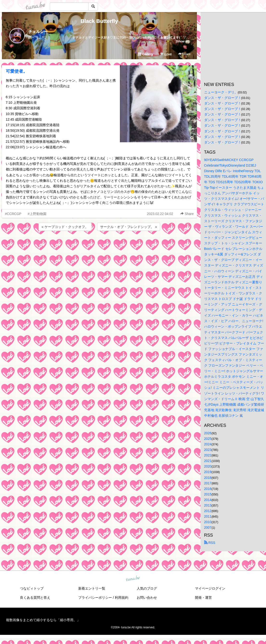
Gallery (145, 54)
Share (184, 54)
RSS (210, 543)
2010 (208, 522)
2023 (208, 450)
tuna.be (133, 579)
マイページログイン (210, 588)
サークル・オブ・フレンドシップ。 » (129, 227)
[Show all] (182, 41)
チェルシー (38, 32)
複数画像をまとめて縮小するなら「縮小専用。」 (43, 620)
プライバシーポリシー (95, 598)
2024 (208, 444)
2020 (208, 466)
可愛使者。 (17, 71)
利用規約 (122, 598)
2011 (208, 516)
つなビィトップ (32, 588)
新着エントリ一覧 (92, 588)
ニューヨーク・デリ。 (221, 92)
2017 (208, 483)
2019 (208, 472)
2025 (208, 439)
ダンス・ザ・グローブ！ (223, 98)
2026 (208, 433)
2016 (208, 489)
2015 (208, 494)
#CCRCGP (13, 214)
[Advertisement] (99, 245)
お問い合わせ (147, 598)
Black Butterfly (99, 21)
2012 (208, 511)
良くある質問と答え (35, 598)
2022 (208, 455)
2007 (208, 527)
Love (166, 54)
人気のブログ (147, 588)
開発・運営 (203, 598)
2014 (208, 500)
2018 (208, 478)
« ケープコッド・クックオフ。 (65, 227)
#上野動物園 (37, 214)
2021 (208, 461)
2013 (208, 505)
